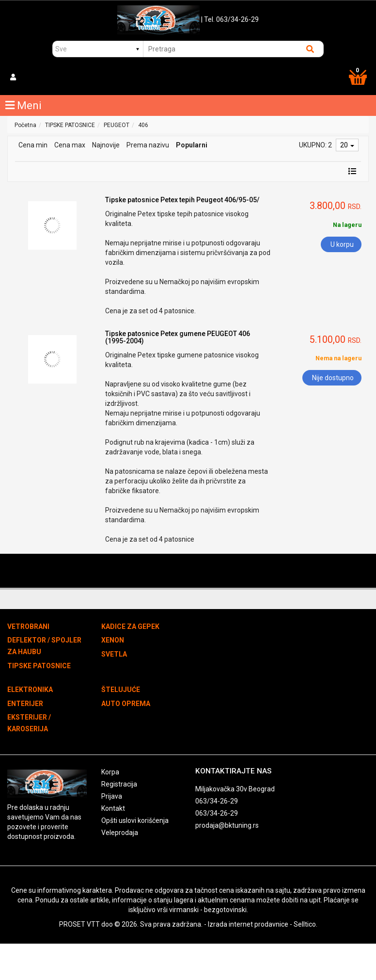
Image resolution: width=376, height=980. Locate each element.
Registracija (119, 784)
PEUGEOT (117, 125)
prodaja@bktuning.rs (227, 825)
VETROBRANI (28, 627)
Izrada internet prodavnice (248, 924)
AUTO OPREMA (126, 704)
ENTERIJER (25, 704)
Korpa (110, 772)
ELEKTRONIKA (30, 690)
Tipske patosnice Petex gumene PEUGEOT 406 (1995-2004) (178, 337)
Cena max (70, 145)
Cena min (33, 145)
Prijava (112, 796)
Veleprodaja (120, 833)
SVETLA (114, 654)
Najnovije (106, 145)
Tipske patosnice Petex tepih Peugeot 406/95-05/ (182, 200)
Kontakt (113, 808)
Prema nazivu (148, 145)
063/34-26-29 (217, 801)
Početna (25, 125)
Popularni (192, 145)
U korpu (342, 244)
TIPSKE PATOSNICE (70, 125)
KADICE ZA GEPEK (130, 627)
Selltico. (305, 924)
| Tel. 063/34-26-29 (230, 19)
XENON (113, 640)
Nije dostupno (333, 378)
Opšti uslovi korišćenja (135, 820)
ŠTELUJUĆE (121, 690)
